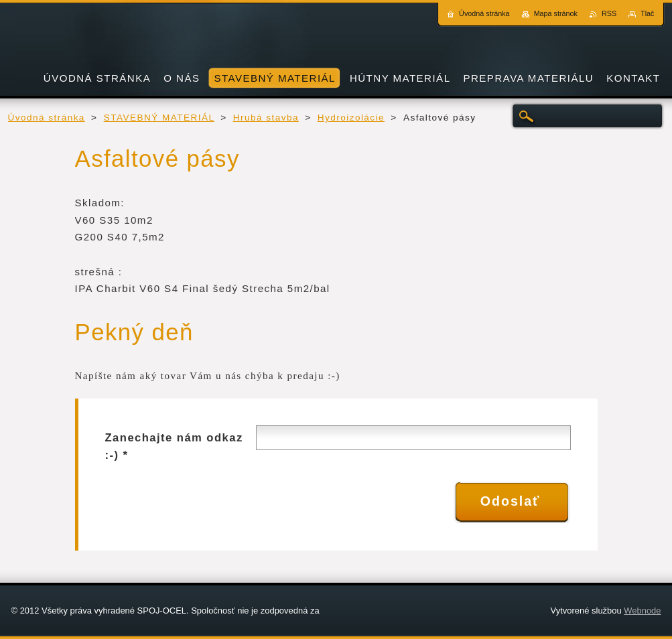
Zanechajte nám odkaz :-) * (174, 446)
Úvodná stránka (47, 118)
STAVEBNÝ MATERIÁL (159, 118)
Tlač (647, 13)
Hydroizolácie (351, 118)
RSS (609, 13)
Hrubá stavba (266, 118)
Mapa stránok (556, 13)
